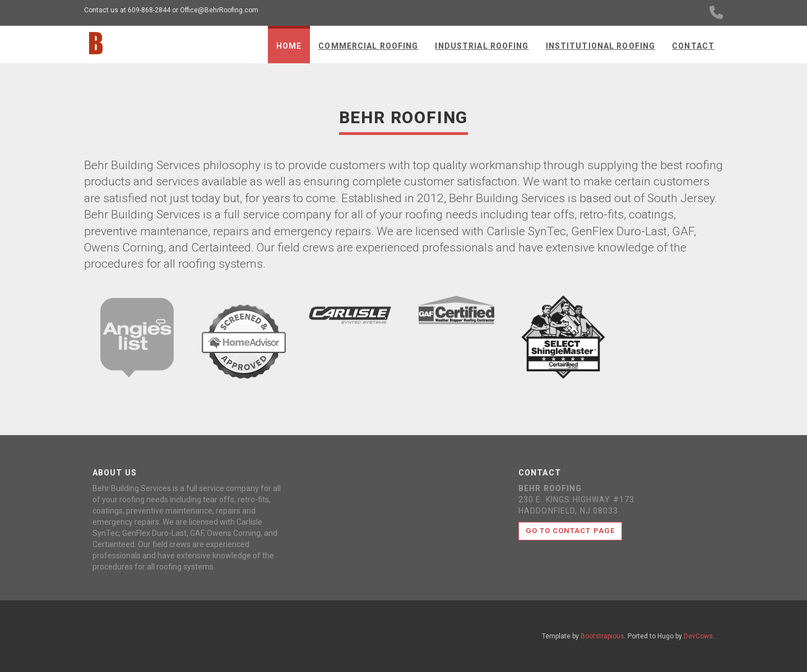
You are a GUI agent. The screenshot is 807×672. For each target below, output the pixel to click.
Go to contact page (570, 531)
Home (289, 46)
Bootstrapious (602, 636)
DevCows (698, 636)
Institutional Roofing (601, 46)
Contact (693, 46)
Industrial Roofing (482, 46)
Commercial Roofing (368, 46)
